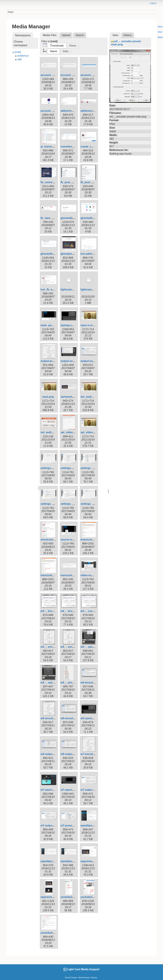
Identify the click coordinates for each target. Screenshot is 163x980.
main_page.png (50, 325)
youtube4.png (49, 933)
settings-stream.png (53, 468)
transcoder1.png (91, 540)
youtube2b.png (70, 897)
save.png (48, 397)
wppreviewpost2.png (54, 897)
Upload (66, 35)
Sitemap (94, 978)
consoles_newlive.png (75, 147)
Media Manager (84, 978)
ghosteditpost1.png (73, 218)
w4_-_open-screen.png (55, 683)
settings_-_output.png (55, 504)
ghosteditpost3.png (53, 254)
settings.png (68, 468)
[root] (18, 52)
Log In (153, 3)
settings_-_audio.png (94, 468)
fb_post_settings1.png (75, 182)
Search (80, 35)
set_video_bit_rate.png (75, 432)
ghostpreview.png (72, 254)
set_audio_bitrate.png (54, 432)
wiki (20, 59)
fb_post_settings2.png (95, 182)
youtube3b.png (90, 897)
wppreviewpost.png (93, 861)
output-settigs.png (72, 361)
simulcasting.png (52, 540)
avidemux (23, 56)
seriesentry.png (70, 397)
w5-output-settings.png (75, 754)
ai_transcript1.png (52, 147)
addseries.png (69, 111)
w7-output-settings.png (95, 790)
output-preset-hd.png (54, 361)
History (128, 35)
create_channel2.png (94, 147)
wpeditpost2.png (51, 861)
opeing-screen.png (72, 325)
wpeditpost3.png (71, 861)
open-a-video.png (92, 325)
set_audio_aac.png (93, 397)
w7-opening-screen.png (56, 790)
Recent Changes (71, 978)
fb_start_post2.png (53, 218)
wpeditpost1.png (91, 826)
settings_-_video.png (94, 504)
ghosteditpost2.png (93, 218)
